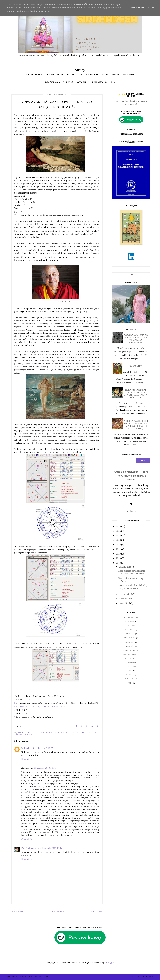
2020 (119, 554)
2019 (119, 558)
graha (130, 671)
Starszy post (97, 911)
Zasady (116, 75)
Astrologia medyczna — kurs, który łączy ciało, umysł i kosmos (131, 476)
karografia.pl (147, 977)
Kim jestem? (92, 75)
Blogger (110, 963)
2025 (119, 531)
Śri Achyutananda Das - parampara (64, 75)
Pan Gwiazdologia (31, 848)
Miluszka (26, 748)
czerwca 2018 (126, 594)
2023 (119, 540)
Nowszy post (18, 911)
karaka (130, 675)
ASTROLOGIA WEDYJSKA (32, 977)
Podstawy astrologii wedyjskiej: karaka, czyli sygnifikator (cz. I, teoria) (136, 425)
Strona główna (34, 75)
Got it (151, 8)
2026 (119, 526)
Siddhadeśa (131, 511)
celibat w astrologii (28, 732)
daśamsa (130, 663)
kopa (85, 732)
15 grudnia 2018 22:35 (45, 768)
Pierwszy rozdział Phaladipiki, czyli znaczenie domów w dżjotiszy (136, 394)
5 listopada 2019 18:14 (51, 848)
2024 (119, 535)
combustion (47, 732)
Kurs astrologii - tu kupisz (59, 82)
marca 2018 (125, 603)
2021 (119, 549)
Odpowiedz (27, 759)
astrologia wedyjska (130, 617)
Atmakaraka (130, 638)
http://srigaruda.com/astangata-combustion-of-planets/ (41, 707)
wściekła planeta (23, 734)
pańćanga (130, 679)
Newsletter (128, 75)
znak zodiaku (130, 650)
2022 (119, 545)
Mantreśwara (130, 654)
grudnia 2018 (125, 567)
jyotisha (130, 626)
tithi (130, 683)
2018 (119, 563)
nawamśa (130, 646)
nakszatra (130, 634)
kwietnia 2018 (126, 599)
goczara (130, 667)
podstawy (129, 622)
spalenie (94, 732)
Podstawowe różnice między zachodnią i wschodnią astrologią (136, 339)
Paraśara (130, 642)
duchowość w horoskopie (68, 732)
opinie (105, 75)
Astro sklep (83, 82)
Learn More (137, 8)
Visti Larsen (130, 630)
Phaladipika (130, 658)
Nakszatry (136, 366)
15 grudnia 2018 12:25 (42, 748)
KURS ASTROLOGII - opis (104, 82)
